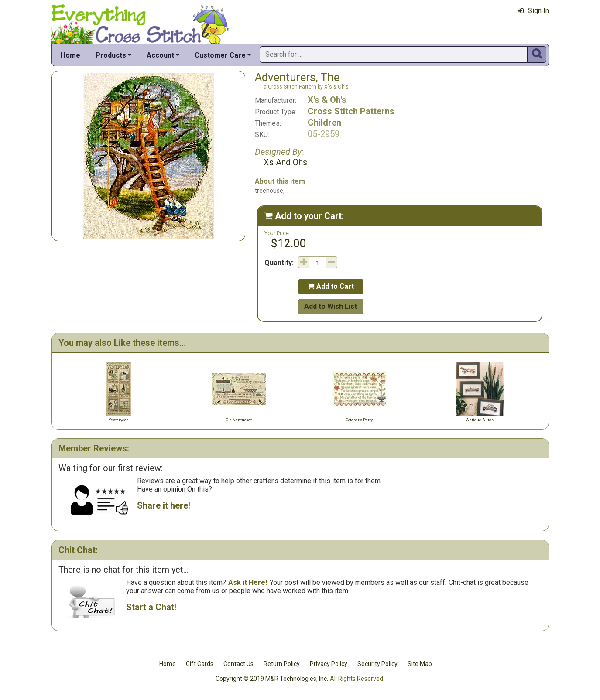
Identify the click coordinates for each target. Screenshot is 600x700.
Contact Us (238, 664)
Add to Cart (331, 286)
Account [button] (160, 55)
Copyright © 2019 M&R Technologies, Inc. (272, 679)
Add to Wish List (331, 306)
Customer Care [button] (220, 55)
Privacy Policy (329, 664)
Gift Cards (200, 664)
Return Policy (282, 664)
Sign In (533, 11)
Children (324, 123)
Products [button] (111, 55)
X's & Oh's (327, 100)
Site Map (420, 664)
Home (70, 55)
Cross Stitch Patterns (351, 111)
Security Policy (377, 664)
